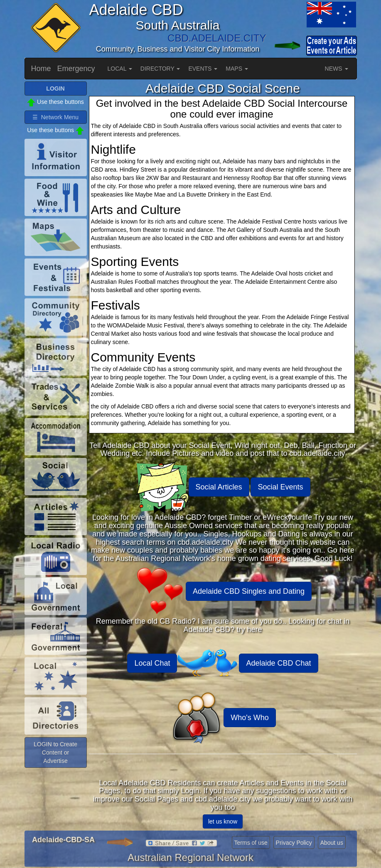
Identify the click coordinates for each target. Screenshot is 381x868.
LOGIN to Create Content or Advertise (55, 752)
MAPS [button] (237, 69)
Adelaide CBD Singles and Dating (249, 591)
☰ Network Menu (55, 117)
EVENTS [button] (203, 69)
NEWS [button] (337, 69)
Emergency (76, 69)
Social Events (280, 487)
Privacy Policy (294, 843)
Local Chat (152, 663)
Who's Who (249, 718)
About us (332, 843)
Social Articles (219, 487)
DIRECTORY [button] (160, 69)
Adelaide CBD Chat (278, 663)
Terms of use (251, 843)
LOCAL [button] (120, 69)
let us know (223, 821)
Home (41, 69)
